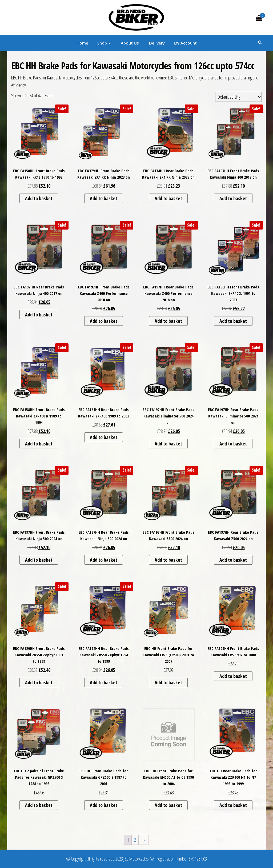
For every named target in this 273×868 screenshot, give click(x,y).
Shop (104, 43)
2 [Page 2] (135, 840)
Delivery (156, 43)
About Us (129, 43)
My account (185, 43)
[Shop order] (238, 97)
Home (82, 43)
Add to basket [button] (39, 198)
